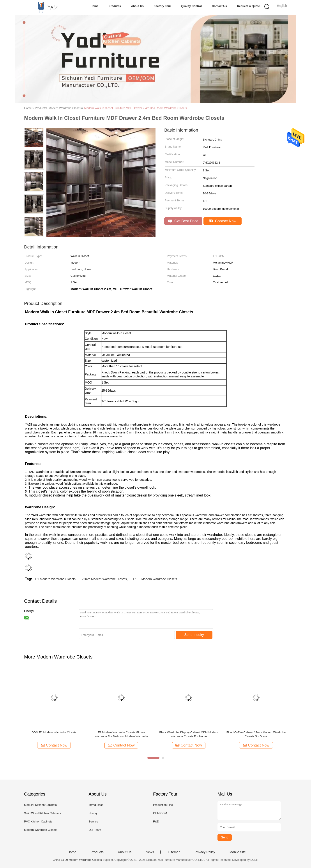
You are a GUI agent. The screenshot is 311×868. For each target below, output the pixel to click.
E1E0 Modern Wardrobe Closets (155, 579)
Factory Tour (162, 6)
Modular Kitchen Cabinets (40, 805)
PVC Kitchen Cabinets (38, 821)
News (150, 852)
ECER (254, 860)
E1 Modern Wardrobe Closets (55, 579)
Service (93, 821)
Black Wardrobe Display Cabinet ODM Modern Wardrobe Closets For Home (189, 734)
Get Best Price (183, 221)
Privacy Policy (205, 852)
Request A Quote (248, 6)
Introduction (96, 805)
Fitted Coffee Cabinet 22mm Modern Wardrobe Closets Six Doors (256, 734)
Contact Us (219, 6)
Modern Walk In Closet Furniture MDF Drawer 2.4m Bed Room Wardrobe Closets (136, 108)
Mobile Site (238, 852)
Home (94, 6)
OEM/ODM (160, 813)
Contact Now (223, 221)
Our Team (95, 830)
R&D (156, 821)
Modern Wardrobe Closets (41, 830)
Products (115, 6)
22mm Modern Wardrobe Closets (104, 579)
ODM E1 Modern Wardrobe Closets (54, 732)
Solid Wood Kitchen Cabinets (42, 813)
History (93, 813)
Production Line (163, 805)
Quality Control (191, 6)
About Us (137, 6)
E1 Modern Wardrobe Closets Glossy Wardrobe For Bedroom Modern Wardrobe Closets (121, 735)
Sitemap (174, 852)
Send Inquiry (194, 635)
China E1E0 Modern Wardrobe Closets (77, 860)
